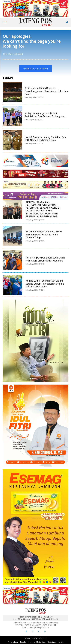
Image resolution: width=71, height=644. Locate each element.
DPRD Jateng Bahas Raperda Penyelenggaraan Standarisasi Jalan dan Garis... (46, 91)
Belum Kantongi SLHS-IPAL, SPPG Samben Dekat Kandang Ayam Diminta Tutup (44, 234)
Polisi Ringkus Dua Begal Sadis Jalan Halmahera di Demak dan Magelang (45, 259)
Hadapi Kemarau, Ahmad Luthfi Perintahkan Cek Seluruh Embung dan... (46, 115)
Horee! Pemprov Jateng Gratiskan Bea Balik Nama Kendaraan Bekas (45, 139)
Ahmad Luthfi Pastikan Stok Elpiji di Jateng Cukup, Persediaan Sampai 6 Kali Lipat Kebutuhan (45, 284)
